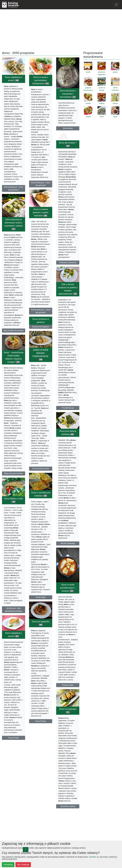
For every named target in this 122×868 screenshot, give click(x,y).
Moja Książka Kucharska (13, 331)
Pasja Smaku (41, 722)
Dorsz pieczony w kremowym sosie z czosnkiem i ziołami (14, 225)
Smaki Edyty (41, 598)
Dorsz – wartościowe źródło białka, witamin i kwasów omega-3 (14, 358)
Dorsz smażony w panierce (41, 321)
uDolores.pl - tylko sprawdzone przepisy (14, 611)
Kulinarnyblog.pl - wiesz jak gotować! (14, 188)
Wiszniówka (68, 128)
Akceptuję (8, 865)
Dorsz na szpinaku (68, 711)
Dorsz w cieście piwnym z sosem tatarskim (41, 212)
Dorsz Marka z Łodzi (14, 502)
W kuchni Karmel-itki (41, 469)
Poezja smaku (68, 685)
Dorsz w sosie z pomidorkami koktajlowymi (41, 80)
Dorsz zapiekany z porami (13, 636)
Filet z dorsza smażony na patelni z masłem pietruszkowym (68, 289)
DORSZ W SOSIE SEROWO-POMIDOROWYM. (41, 355)
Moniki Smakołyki (68, 544)
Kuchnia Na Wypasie (41, 327)
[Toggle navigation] (116, 5)
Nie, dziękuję (23, 865)
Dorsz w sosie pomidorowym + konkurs (68, 588)
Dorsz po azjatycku (41, 624)
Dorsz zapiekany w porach (13, 79)
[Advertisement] (61, 30)
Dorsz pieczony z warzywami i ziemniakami (68, 94)
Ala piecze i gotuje (68, 807)
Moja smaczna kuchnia (14, 474)
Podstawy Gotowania (68, 262)
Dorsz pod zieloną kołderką (68, 433)
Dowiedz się (94, 857)
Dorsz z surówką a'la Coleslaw (41, 495)
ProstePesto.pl (68, 408)
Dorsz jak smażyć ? (68, 144)
